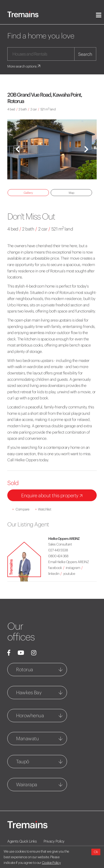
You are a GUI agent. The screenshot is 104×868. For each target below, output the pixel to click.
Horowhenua (30, 715)
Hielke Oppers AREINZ (64, 539)
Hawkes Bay (29, 692)
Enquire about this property (53, 496)
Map (71, 193)
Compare (21, 509)
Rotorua (25, 669)
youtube (69, 574)
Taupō (23, 761)
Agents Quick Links (22, 841)
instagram (73, 568)
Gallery (28, 193)
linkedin (54, 574)
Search (85, 54)
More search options (24, 66)
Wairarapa (27, 784)
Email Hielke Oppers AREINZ (68, 562)
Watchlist (43, 509)
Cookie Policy (51, 863)
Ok (96, 852)
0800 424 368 (58, 556)
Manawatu (27, 738)
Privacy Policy (54, 841)
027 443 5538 (58, 550)
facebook (55, 568)
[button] (18, 149)
